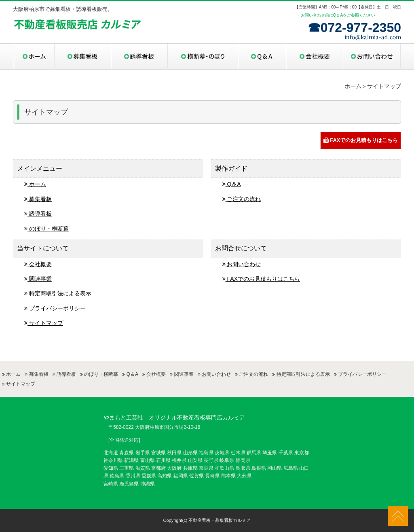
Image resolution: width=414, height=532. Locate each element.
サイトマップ (44, 323)
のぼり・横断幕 (46, 229)
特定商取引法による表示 (58, 293)
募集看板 (38, 199)
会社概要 (38, 264)
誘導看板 (38, 214)
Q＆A (232, 184)
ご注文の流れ (242, 199)
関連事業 (38, 279)
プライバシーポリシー (55, 308)
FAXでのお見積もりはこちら (361, 140)
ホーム (35, 184)
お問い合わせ (242, 264)
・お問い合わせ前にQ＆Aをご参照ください (336, 15)
